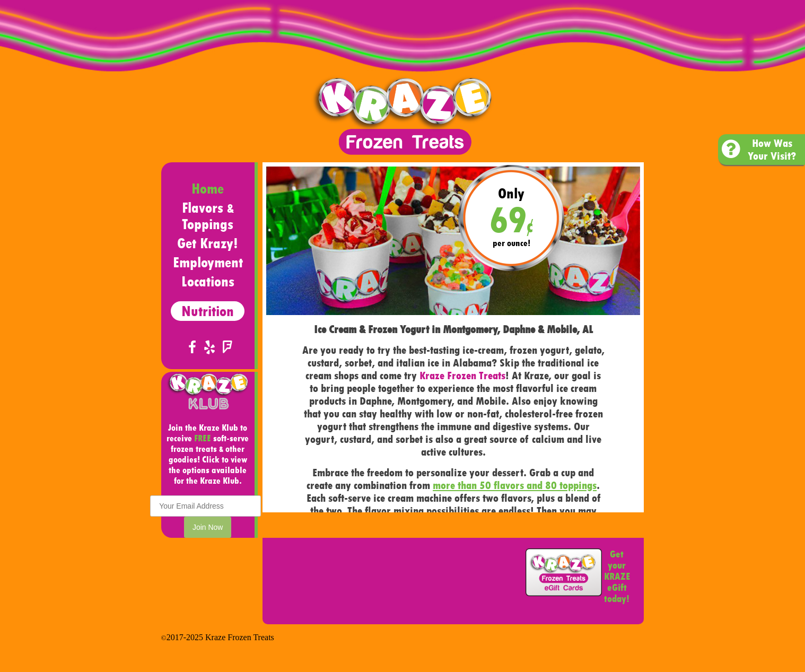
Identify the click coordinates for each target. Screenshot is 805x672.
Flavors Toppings (208, 216)
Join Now (208, 527)
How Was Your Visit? (759, 150)
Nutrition (208, 311)
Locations (208, 281)
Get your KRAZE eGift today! (617, 576)
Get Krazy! (208, 243)
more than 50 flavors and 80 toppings (515, 485)
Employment (208, 262)
